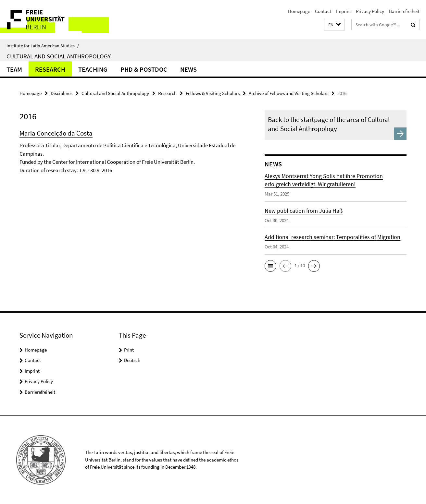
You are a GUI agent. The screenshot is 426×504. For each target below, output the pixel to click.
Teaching (93, 69)
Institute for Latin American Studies (43, 46)
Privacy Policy (370, 11)
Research (50, 69)
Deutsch (132, 360)
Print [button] (129, 350)
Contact (323, 11)
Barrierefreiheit (404, 11)
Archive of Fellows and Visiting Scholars (288, 93)
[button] (334, 25)
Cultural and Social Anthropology (59, 56)
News (188, 69)
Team (14, 69)
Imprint (344, 11)
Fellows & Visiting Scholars (213, 93)
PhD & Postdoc (144, 69)
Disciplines (62, 93)
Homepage (299, 11)
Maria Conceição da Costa (56, 133)
